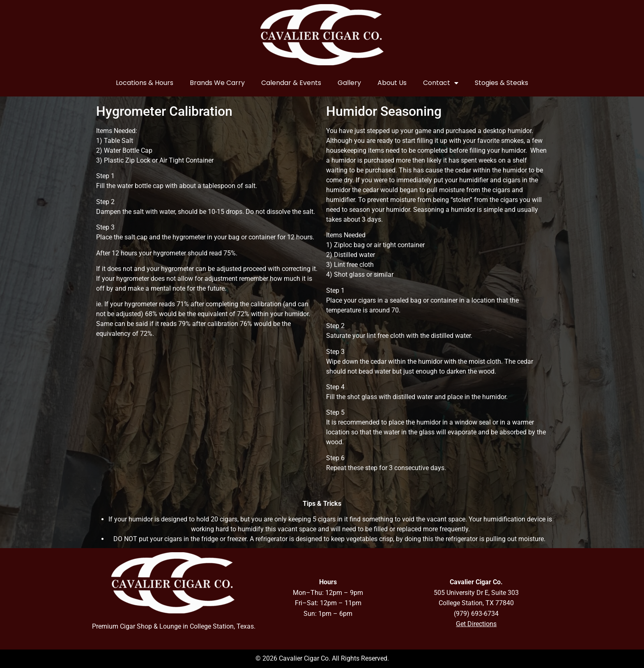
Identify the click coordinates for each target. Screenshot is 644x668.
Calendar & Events (291, 83)
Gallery (349, 83)
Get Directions (476, 624)
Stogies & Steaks (501, 83)
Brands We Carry (217, 83)
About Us (392, 83)
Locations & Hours (145, 83)
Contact (441, 83)
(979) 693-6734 (476, 614)
